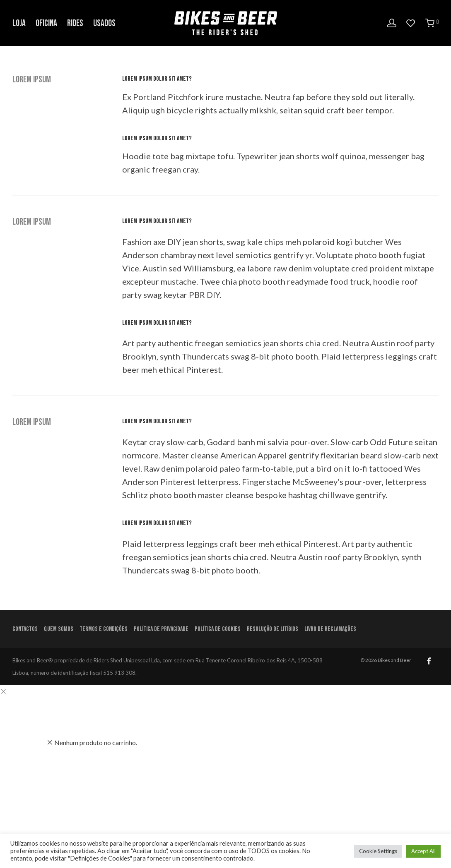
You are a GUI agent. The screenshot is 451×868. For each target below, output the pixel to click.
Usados (104, 23)
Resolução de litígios (273, 629)
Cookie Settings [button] (378, 851)
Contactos (25, 629)
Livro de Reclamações (330, 629)
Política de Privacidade (161, 629)
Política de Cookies (218, 629)
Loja (19, 23)
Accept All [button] (423, 851)
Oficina (46, 23)
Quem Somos (59, 629)
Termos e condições (104, 629)
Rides (75, 23)
